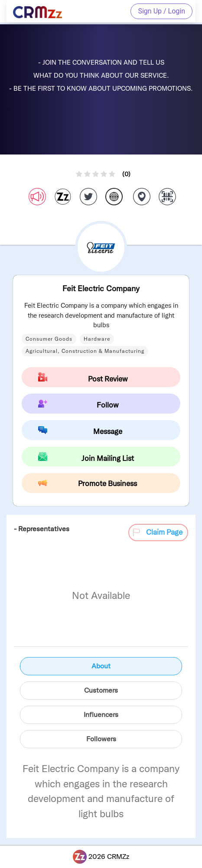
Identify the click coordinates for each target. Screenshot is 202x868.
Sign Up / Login (161, 11)
